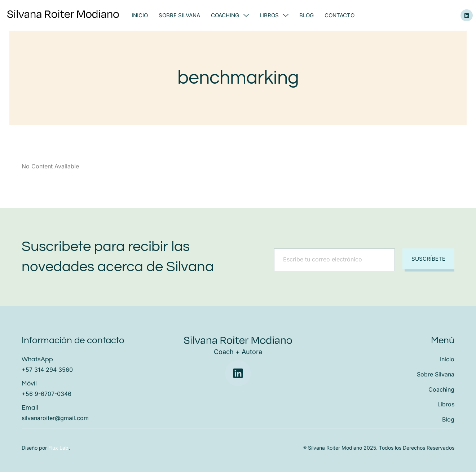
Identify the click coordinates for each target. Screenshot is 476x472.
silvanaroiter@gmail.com (55, 418)
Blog (307, 15)
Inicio (140, 15)
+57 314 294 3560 (47, 370)
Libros (274, 15)
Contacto (340, 15)
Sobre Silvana (179, 15)
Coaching (230, 15)
